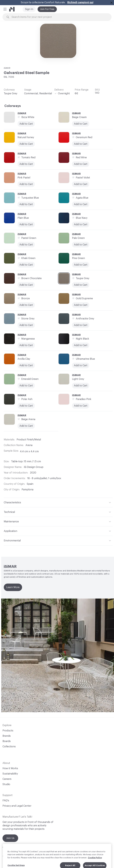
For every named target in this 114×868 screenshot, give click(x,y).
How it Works (10, 768)
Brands (7, 736)
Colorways (13, 106)
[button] (5, 9)
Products (8, 731)
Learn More (13, 587)
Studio (6, 784)
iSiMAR (7, 68)
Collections (9, 747)
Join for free (47, 9)
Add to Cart (26, 184)
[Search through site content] (59, 17)
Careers (7, 779)
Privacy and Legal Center (17, 806)
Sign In (29, 9)
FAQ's (6, 801)
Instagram (8, 856)
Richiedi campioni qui (80, 2)
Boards (7, 741)
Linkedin (23, 856)
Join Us (10, 838)
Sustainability (10, 774)
